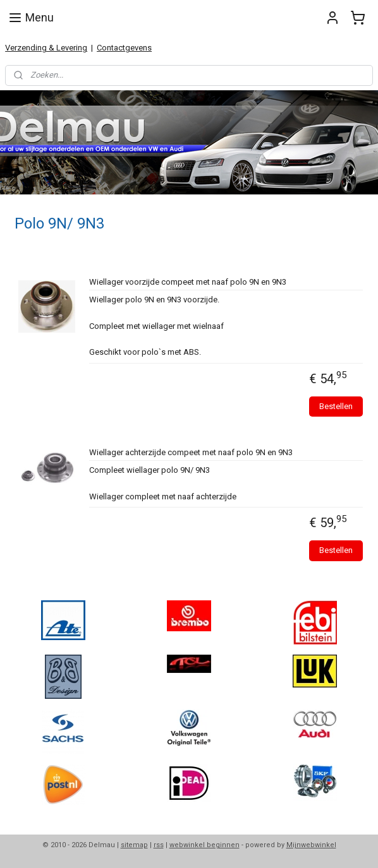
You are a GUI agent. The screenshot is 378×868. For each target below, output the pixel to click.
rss (159, 845)
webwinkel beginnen (204, 845)
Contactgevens (124, 48)
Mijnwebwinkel (311, 845)
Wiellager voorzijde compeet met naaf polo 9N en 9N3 (188, 282)
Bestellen (336, 406)
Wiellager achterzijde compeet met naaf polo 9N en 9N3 (191, 452)
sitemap (134, 845)
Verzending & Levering (46, 48)
